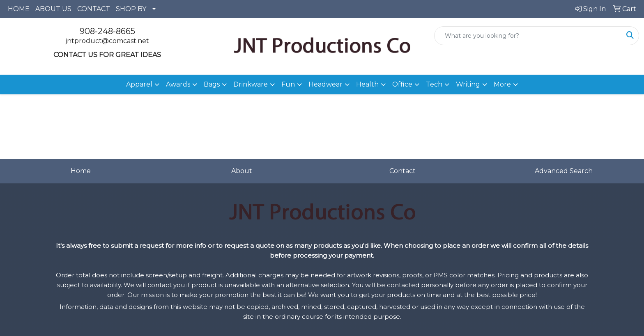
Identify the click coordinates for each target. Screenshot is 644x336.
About (242, 171)
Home (81, 171)
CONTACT (94, 9)
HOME (19, 9)
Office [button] (402, 84)
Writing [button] (468, 84)
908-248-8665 (107, 31)
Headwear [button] (325, 84)
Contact (402, 171)
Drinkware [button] (251, 84)
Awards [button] (178, 84)
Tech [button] (434, 84)
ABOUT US (53, 9)
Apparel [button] (139, 84)
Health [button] (367, 84)
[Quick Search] (528, 36)
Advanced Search (564, 171)
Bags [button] (212, 84)
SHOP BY (131, 9)
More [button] (502, 84)
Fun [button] (288, 84)
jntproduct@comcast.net (107, 41)
